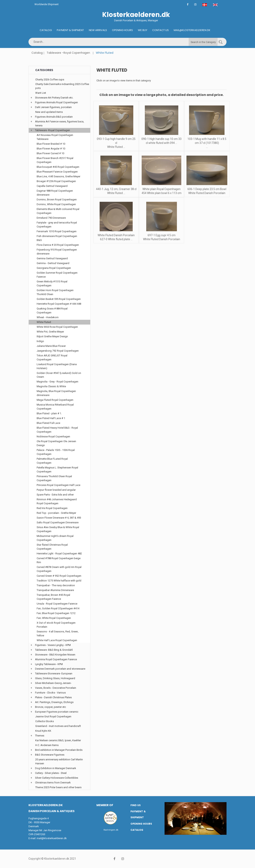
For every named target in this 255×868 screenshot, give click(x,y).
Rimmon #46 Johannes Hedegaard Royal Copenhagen (57, 501)
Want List (41, 93)
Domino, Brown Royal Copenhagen (57, 199)
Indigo (40, 341)
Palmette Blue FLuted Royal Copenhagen (52, 461)
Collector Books (45, 721)
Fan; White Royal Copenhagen (54, 618)
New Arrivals (98, 30)
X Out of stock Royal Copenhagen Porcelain (56, 625)
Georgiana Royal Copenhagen (54, 268)
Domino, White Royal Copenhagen (56, 204)
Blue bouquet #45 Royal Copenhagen (58, 167)
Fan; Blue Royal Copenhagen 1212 (56, 613)
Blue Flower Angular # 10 (51, 149)
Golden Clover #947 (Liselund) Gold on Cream (59, 375)
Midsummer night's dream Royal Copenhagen (55, 538)
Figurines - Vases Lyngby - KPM (53, 645)
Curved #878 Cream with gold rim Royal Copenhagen (59, 569)
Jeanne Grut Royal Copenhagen (53, 716)
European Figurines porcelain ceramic (57, 712)
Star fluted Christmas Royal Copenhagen (52, 547)
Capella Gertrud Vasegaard (52, 186)
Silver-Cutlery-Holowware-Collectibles (57, 778)
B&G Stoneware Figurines (50, 755)
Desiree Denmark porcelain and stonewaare (60, 669)
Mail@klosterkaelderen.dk (192, 30)
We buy (143, 30)
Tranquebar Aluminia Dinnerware (55, 590)
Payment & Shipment (70, 30)
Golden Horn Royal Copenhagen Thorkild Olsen (55, 292)
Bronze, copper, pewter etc (51, 707)
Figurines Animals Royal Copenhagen (56, 102)
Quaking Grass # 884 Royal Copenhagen (52, 311)
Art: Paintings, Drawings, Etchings (54, 702)
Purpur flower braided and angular (56, 490)
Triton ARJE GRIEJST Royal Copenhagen (52, 357)
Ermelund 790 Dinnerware (51, 218)
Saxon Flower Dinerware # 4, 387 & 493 (59, 518)
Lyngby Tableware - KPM (49, 664)
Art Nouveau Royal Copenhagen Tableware (55, 137)
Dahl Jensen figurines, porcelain (53, 107)
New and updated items (49, 112)
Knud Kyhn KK (43, 731)
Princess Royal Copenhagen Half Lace (58, 485)
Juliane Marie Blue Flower (51, 346)
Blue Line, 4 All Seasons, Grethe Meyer (58, 176)
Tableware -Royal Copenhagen (68, 53)
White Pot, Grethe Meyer (50, 332)
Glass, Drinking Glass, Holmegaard (55, 678)
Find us (136, 805)
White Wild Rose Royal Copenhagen (57, 327)
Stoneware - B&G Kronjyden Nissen (55, 655)
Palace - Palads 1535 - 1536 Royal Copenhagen (56, 452)
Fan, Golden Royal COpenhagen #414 (58, 608)
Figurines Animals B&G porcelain (54, 117)
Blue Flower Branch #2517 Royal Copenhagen (55, 160)
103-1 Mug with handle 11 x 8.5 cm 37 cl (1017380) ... (207, 143)
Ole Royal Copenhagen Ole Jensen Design (56, 443)
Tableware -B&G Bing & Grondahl (54, 650)
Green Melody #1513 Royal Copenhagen (52, 283)
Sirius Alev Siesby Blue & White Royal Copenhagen (58, 529)
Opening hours (122, 30)
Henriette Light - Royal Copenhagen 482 (59, 553)
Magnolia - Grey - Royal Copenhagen (57, 382)
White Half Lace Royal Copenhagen (57, 640)
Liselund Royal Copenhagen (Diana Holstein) (57, 366)
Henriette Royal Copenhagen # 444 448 (59, 304)
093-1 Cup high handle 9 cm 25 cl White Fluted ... (116, 143)
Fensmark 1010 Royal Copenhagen (57, 231)
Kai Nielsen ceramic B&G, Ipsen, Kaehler (58, 740)
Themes (40, 736)
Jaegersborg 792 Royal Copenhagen (58, 351)
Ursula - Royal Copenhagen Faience (57, 604)
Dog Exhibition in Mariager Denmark (56, 768)
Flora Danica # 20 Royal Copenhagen (58, 245)
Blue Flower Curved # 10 (50, 153)
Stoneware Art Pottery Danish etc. (54, 98)
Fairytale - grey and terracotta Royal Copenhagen (57, 225)
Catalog (46, 30)
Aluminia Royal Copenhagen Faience (56, 659)
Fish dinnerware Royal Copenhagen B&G (57, 238)
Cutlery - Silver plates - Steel (51, 773)
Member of (105, 805)
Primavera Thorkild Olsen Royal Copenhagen (54, 478)
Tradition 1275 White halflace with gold (59, 581)
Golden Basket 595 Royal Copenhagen (59, 299)
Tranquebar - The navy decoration (56, 585)
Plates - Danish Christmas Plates (53, 697)
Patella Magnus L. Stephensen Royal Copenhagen (57, 470)
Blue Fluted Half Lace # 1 (51, 418)
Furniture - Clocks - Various (50, 693)
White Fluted (44, 322)
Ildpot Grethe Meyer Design (52, 336)
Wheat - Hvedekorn (48, 317)
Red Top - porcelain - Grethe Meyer (56, 513)
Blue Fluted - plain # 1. (49, 413)
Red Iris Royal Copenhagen (52, 508)
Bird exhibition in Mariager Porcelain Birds (59, 750)
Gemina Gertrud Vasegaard (52, 258)
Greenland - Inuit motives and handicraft (58, 726)
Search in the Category (203, 42)
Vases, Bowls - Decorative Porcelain (56, 688)
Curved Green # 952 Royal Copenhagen (59, 576)
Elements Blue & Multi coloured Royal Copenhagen (58, 211)
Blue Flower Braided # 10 (51, 144)
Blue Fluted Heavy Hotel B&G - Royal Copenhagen (57, 430)
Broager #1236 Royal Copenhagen (56, 181)
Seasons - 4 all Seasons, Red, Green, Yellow (58, 633)
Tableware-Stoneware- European (54, 673)
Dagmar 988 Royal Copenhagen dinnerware (55, 193)
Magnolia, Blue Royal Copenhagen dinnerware (56, 393)
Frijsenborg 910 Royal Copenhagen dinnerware (57, 252)
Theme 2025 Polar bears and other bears (58, 787)
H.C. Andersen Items (47, 745)
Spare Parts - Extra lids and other (55, 495)
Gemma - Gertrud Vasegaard (53, 263)
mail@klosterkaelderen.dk (52, 838)
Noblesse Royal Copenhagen (53, 436)
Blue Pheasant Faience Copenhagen (57, 172)
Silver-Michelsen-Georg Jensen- (53, 683)
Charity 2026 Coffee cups (50, 79)
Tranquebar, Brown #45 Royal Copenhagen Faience (53, 597)
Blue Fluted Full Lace (48, 423)
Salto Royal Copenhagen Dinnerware (58, 522)
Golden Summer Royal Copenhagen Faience (57, 275)
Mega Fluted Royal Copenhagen (55, 400)
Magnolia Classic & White (51, 386)
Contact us (160, 30)
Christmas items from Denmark (53, 783)
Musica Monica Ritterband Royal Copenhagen (55, 407)
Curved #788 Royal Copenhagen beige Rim (59, 560)
